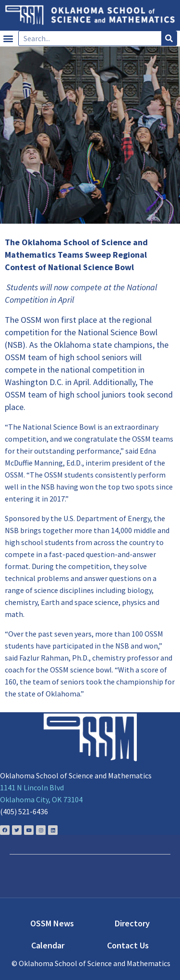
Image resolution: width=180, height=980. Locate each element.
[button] (8, 39)
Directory (132, 923)
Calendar (48, 945)
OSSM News (52, 923)
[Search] (169, 38)
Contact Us (128, 945)
